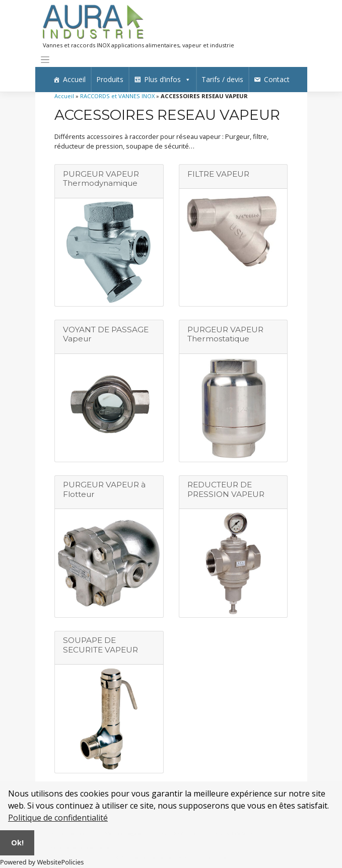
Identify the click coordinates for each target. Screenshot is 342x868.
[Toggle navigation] (45, 60)
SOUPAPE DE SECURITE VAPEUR (100, 645)
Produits (110, 79)
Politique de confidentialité (58, 818)
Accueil (74, 79)
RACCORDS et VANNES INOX (117, 96)
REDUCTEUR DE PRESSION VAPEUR (226, 489)
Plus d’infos (167, 79)
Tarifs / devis (222, 79)
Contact (277, 79)
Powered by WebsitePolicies (42, 862)
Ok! (17, 843)
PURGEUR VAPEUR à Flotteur (104, 489)
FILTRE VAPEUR (218, 174)
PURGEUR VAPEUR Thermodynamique (101, 178)
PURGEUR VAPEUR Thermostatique (225, 334)
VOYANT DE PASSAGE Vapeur (106, 334)
